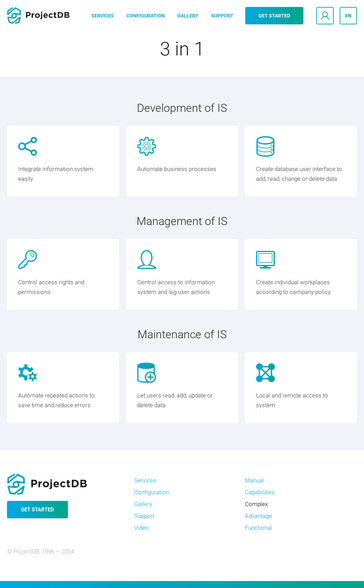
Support (222, 16)
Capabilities (260, 492)
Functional (258, 528)
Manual (254, 480)
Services (103, 16)
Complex (256, 504)
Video (141, 528)
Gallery (188, 16)
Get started (274, 16)
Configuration (146, 16)
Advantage (258, 516)
